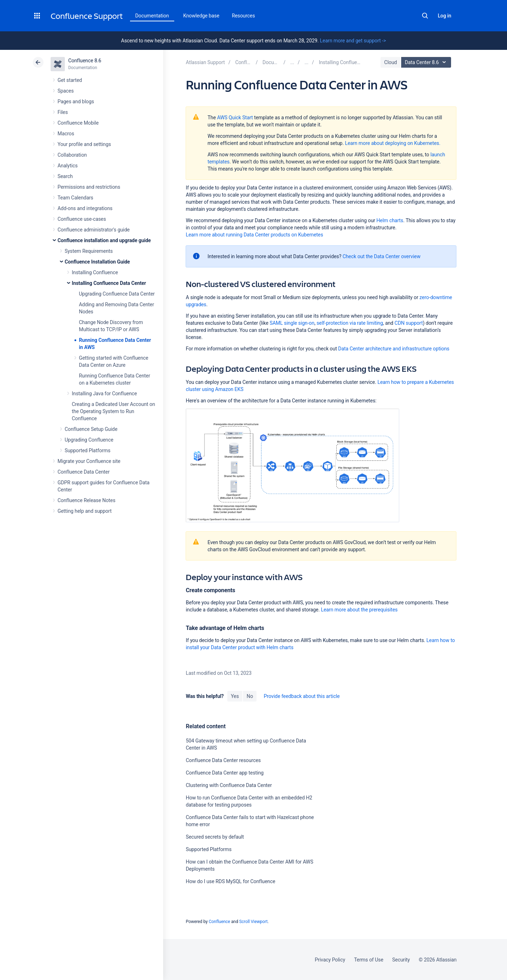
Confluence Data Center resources (223, 760)
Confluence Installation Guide (97, 262)
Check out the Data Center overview (381, 256)
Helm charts (390, 220)
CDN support (408, 323)
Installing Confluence (95, 272)
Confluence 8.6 (85, 61)
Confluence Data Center (84, 472)
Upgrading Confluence (89, 440)
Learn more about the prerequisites (359, 610)
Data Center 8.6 (427, 62)
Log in (445, 16)
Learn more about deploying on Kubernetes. (393, 143)
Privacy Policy (330, 960)
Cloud (390, 62)
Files (63, 112)
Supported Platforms (88, 450)
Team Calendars (76, 198)
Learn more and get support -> (353, 41)
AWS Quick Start (235, 118)
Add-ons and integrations (85, 208)
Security (401, 960)
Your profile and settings (84, 144)
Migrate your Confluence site (89, 461)
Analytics (68, 166)
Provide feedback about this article (302, 696)
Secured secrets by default (215, 837)
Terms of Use (369, 960)
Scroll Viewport (253, 922)
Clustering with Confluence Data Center (229, 785)
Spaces (66, 91)
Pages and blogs (76, 101)
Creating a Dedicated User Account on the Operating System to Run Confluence (114, 411)
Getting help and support (85, 511)
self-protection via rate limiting (350, 323)
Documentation (152, 16)
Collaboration (72, 155)
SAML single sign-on (292, 323)
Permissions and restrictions (89, 187)
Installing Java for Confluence (105, 393)
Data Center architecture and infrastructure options (394, 349)
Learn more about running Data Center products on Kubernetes (254, 235)
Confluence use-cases (82, 219)
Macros (66, 134)
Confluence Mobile (78, 123)
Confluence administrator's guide (94, 230)
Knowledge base (201, 16)
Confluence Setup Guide (91, 429)
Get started (70, 80)
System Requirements (89, 251)
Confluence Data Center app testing (224, 773)
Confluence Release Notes (87, 500)
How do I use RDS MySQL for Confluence (230, 881)
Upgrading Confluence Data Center (117, 294)
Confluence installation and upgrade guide (104, 240)
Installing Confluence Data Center (109, 283)
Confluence (219, 922)
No (250, 696)
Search (425, 16)
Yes (235, 696)
